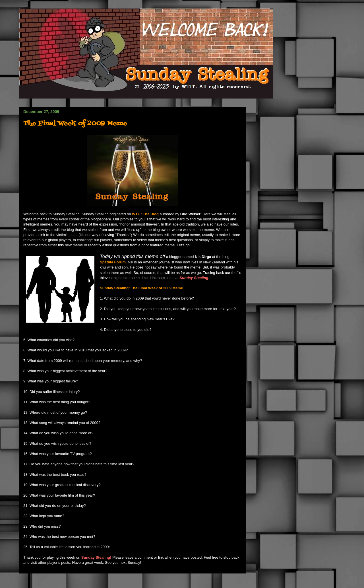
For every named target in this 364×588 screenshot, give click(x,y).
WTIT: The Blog (146, 214)
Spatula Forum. (113, 262)
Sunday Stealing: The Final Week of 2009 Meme (141, 288)
